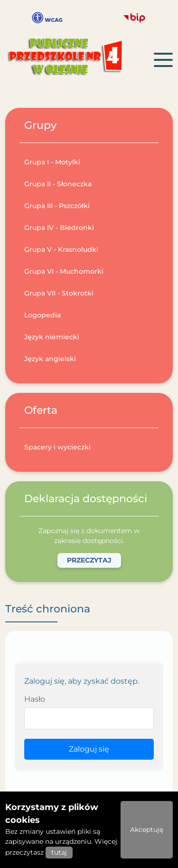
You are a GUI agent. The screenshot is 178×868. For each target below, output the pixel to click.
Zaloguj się (89, 749)
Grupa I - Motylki (52, 162)
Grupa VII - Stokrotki (59, 293)
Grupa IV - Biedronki (59, 228)
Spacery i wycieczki (57, 447)
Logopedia (42, 315)
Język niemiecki (52, 337)
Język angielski (50, 359)
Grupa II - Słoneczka (58, 184)
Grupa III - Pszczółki (57, 206)
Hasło (35, 699)
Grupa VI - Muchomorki (64, 271)
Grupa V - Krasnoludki (61, 249)
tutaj (59, 852)
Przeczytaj (89, 560)
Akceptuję (147, 830)
